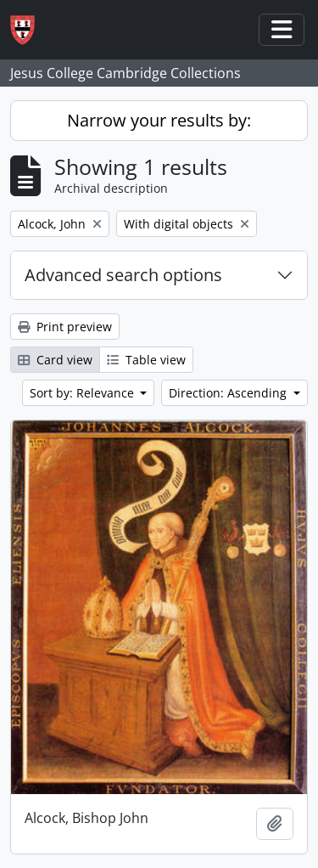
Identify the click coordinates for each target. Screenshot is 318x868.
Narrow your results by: (159, 120)
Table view (146, 360)
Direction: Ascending (229, 393)
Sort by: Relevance (84, 393)
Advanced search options (123, 275)
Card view (55, 360)
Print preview (65, 327)
